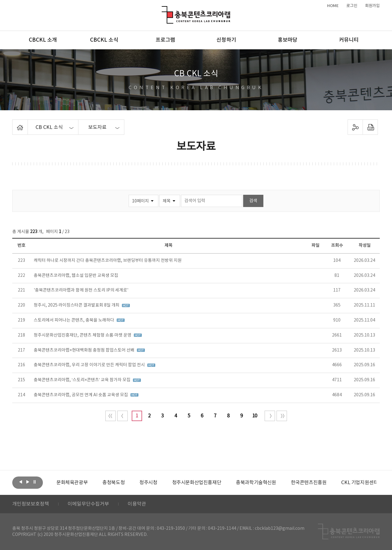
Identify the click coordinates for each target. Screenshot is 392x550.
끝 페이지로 (282, 416)
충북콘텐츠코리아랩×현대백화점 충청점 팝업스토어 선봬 (85, 350)
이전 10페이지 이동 (123, 416)
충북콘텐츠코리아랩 (163, 10)
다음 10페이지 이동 (270, 416)
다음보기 (28, 482)
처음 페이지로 (111, 416)
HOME (333, 6)
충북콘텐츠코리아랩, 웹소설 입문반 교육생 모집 (76, 276)
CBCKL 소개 (43, 40)
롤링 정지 (35, 482)
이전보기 (21, 482)
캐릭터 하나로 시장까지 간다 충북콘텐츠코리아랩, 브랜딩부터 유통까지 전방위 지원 (108, 261)
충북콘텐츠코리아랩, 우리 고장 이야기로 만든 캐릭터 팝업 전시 (90, 365)
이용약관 (137, 504)
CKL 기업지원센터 (360, 483)
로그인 (352, 6)
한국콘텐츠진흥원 (309, 483)
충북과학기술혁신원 (256, 483)
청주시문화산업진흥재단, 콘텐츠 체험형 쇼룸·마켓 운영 (83, 335)
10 (254, 416)
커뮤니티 (349, 40)
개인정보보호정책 (31, 504)
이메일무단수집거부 (88, 504)
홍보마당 (288, 40)
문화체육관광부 (72, 483)
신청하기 (226, 40)
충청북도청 (113, 483)
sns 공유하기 (355, 127)
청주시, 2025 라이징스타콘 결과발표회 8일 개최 (77, 305)
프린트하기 (370, 127)
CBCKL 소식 (104, 40)
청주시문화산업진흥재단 (197, 483)
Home (14, 123)
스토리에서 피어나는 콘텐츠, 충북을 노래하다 (74, 320)
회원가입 (372, 6)
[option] (72, 483)
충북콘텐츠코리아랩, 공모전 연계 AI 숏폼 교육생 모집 (81, 395)
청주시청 (148, 483)
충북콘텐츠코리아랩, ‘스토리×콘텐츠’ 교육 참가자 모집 (83, 380)
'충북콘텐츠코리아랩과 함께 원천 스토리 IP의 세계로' (81, 290)
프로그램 (165, 40)
